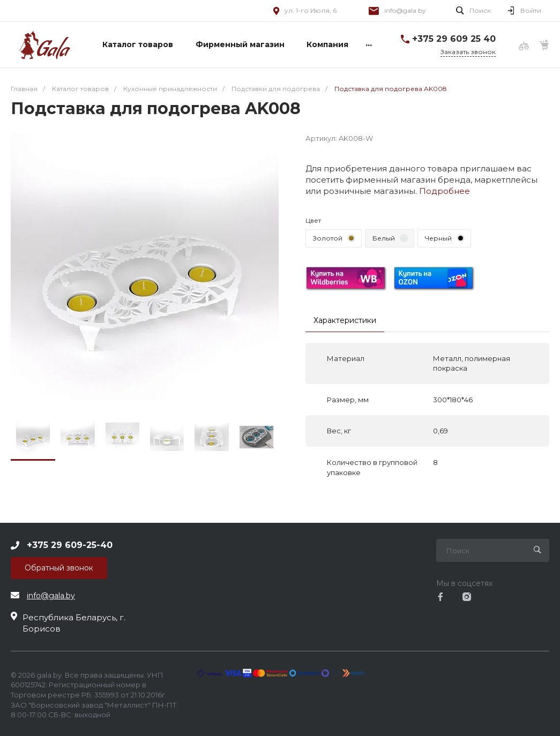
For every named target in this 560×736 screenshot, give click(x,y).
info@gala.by (405, 10)
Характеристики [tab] (345, 320)
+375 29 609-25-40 (70, 545)
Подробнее (445, 191)
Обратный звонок (59, 568)
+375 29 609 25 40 (454, 39)
